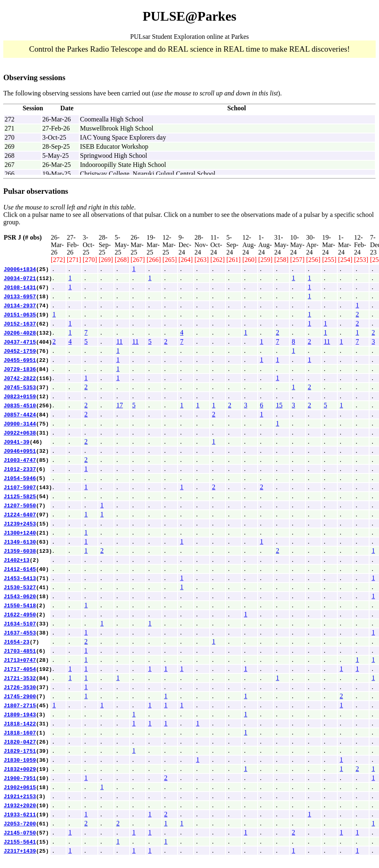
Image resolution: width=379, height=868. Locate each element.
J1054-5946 (20, 478)
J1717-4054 (20, 669)
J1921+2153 (20, 796)
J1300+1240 (20, 533)
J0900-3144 (20, 423)
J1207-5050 (20, 505)
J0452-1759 (20, 351)
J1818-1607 (20, 732)
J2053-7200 (20, 823)
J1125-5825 (20, 496)
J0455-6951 (20, 360)
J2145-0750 (20, 832)
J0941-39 (17, 442)
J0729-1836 (20, 369)
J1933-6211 (20, 814)
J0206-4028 (20, 333)
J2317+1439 (20, 851)
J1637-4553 (20, 633)
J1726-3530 (20, 687)
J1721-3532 (20, 678)
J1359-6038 (20, 551)
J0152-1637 (20, 323)
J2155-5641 (20, 842)
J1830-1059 (20, 760)
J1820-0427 (20, 742)
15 (279, 405)
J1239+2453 (20, 523)
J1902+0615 (20, 787)
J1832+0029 (20, 769)
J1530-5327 (20, 587)
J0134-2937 (20, 305)
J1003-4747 (20, 460)
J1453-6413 (20, 578)
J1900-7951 (20, 778)
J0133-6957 (20, 296)
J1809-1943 (20, 714)
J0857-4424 (20, 414)
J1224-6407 (20, 514)
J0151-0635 (20, 314)
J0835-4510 (20, 405)
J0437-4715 (20, 342)
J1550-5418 (20, 605)
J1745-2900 (20, 696)
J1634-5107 (20, 623)
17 (120, 405)
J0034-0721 (20, 278)
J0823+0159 (20, 396)
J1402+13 (17, 560)
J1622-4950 (20, 614)
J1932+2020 (20, 805)
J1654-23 (17, 642)
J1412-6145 (20, 569)
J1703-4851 (20, 651)
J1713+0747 (20, 660)
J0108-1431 (20, 287)
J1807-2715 (20, 705)
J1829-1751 (20, 751)
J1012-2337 (20, 469)
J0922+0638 (20, 433)
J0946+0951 (20, 451)
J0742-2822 (20, 378)
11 (120, 341)
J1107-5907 (20, 487)
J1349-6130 (20, 542)
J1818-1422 (20, 723)
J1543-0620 (20, 596)
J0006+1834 (20, 269)
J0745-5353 (20, 387)
